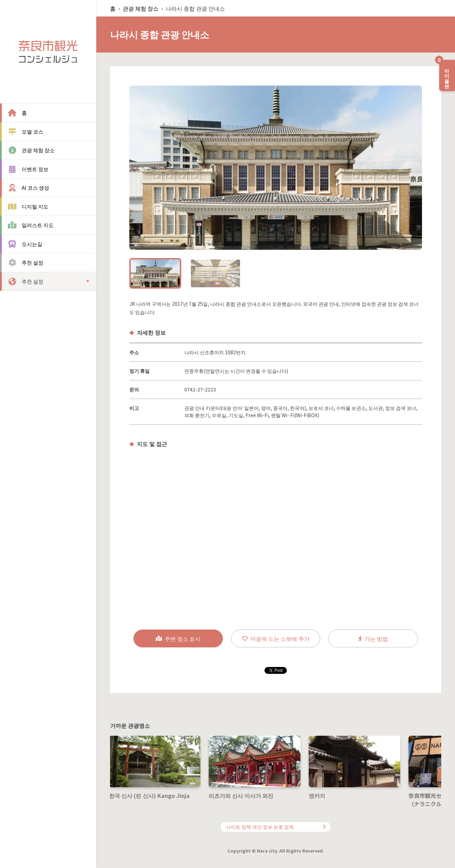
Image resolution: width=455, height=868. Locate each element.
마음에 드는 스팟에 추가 (276, 638)
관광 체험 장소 (141, 8)
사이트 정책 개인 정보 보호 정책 (276, 827)
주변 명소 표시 (178, 638)
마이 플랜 (445, 73)
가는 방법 (373, 638)
